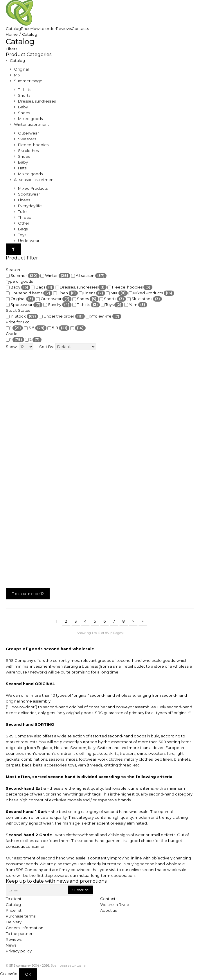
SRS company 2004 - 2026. (29, 965)
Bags (23, 229)
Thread (25, 217)
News (11, 945)
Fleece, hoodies (33, 145)
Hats (22, 168)
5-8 (58, 328)
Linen (65, 293)
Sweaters (27, 139)
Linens (24, 200)
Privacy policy (19, 951)
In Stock (22, 316)
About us (108, 910)
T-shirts (25, 89)
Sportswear (29, 194)
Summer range (28, 81)
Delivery (14, 922)
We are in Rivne (115, 904)
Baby (23, 107)
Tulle (22, 212)
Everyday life (30, 206)
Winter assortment (31, 124)
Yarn (136, 305)
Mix (17, 75)
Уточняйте (103, 316)
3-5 (35, 328)
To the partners (20, 934)
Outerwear (28, 133)
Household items (29, 293)
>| (143, 621)
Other (24, 223)
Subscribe (80, 890)
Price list (14, 910)
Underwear (29, 241)
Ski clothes (28, 151)
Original (21, 69)
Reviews (14, 939)
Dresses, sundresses (37, 101)
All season (89, 276)
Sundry (57, 305)
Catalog (17, 60)
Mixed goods (30, 119)
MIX (117, 293)
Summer (23, 276)
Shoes (24, 113)
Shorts (24, 95)
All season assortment (34, 180)
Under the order (62, 316)
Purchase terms (21, 916)
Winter (55, 276)
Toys (22, 235)
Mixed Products (33, 188)
